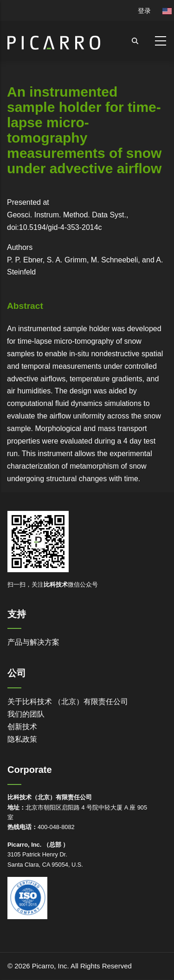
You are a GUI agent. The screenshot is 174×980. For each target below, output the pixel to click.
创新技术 (22, 727)
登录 (144, 11)
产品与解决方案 (33, 642)
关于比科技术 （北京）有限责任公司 (68, 702)
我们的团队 (26, 714)
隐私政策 (22, 739)
